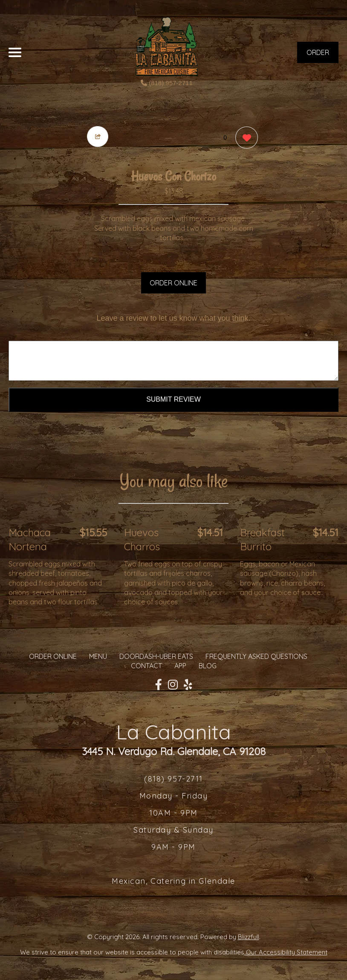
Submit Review (173, 399)
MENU (98, 656)
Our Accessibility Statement (286, 952)
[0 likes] (244, 139)
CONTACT (146, 666)
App (180, 666)
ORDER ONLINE (173, 283)
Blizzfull (249, 937)
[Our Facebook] (159, 685)
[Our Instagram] (173, 685)
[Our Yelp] (188, 685)
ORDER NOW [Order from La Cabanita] (318, 56)
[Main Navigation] (15, 52)
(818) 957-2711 (167, 83)
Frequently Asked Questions (256, 656)
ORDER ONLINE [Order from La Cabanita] (53, 656)
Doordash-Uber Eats (156, 656)
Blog (208, 666)
